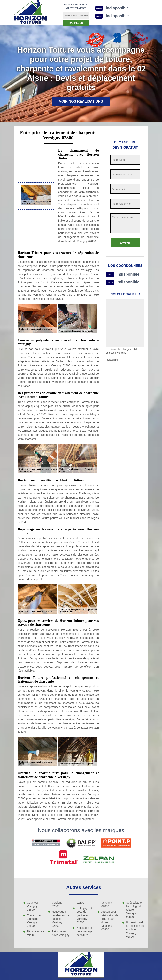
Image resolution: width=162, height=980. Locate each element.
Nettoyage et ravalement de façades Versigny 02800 (61, 919)
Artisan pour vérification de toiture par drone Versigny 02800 (110, 920)
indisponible (128, 274)
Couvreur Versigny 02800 (33, 906)
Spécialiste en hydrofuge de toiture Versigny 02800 (135, 910)
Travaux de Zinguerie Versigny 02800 (34, 921)
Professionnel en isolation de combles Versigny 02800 (135, 929)
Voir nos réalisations (81, 101)
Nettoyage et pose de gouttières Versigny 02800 (84, 915)
